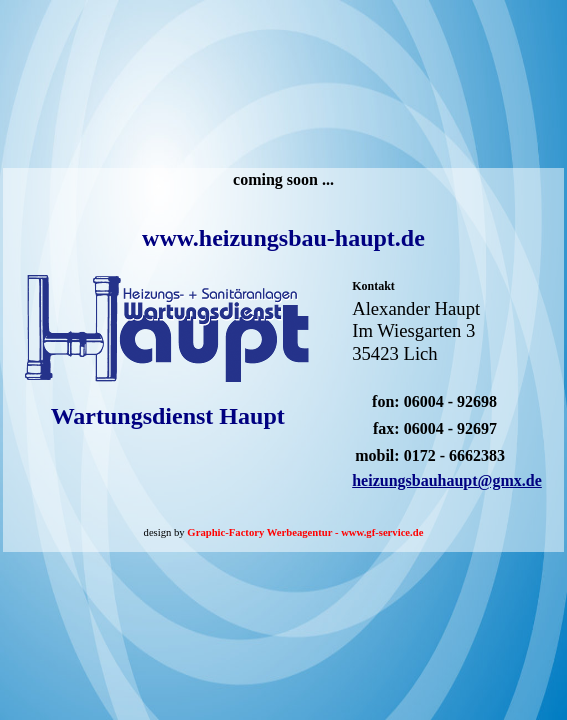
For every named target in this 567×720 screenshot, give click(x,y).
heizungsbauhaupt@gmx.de (447, 480)
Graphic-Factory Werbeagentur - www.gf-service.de (305, 532)
